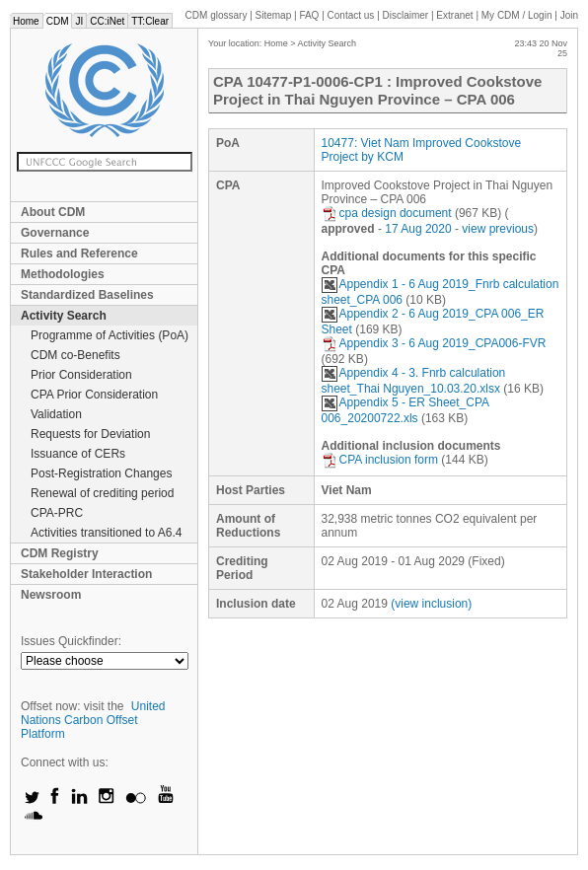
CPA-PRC (57, 513)
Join (569, 15)
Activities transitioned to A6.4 (106, 533)
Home (26, 21)
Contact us (351, 15)
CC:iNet (107, 21)
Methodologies (63, 274)
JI (79, 21)
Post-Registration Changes (101, 473)
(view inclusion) (431, 604)
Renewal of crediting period (102, 493)
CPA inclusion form (380, 460)
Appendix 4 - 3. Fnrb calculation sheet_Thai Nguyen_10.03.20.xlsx (414, 381)
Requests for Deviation (90, 434)
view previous (498, 229)
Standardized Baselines (87, 295)
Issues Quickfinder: (71, 641)
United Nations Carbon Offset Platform (93, 720)
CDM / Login (518, 15)
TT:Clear (150, 21)
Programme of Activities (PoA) (110, 335)
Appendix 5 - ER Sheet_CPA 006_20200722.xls (405, 410)
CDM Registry (60, 553)
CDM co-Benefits (75, 355)
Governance (55, 233)
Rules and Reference (79, 254)
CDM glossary (217, 15)
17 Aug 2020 (418, 229)
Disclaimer (406, 15)
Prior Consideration (81, 375)
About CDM (53, 212)
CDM (58, 21)
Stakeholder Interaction (86, 574)
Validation (56, 414)
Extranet (454, 15)
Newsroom (51, 595)
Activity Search (64, 316)
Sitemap (274, 15)
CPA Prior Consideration (94, 395)
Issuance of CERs (78, 454)
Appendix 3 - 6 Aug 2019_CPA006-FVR (434, 343)
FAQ (309, 15)
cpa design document (387, 213)
